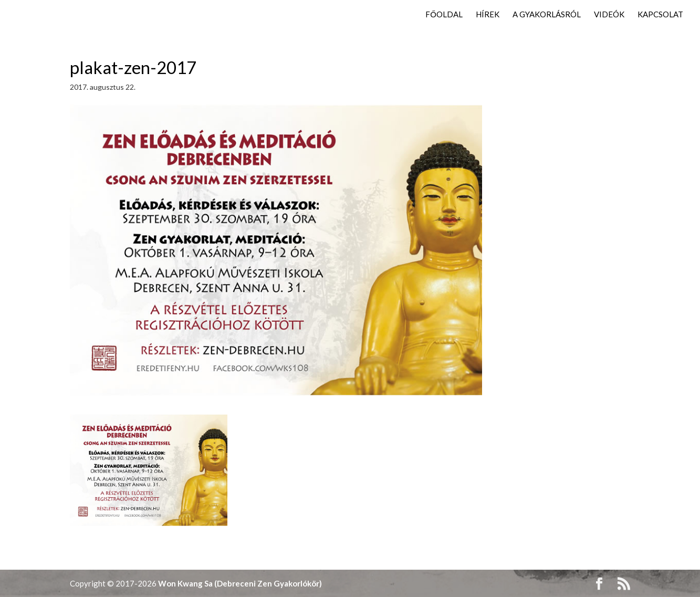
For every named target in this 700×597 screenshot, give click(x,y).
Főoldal (444, 15)
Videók (609, 15)
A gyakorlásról (547, 15)
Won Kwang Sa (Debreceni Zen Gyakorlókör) (240, 583)
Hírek (488, 15)
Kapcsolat (660, 15)
